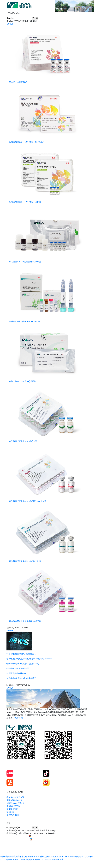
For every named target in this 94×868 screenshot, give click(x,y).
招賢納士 (10, 812)
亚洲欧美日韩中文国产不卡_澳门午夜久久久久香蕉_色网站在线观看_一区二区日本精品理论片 (41, 857)
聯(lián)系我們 (13, 815)
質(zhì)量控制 (12, 809)
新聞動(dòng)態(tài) (15, 803)
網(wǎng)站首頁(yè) (15, 797)
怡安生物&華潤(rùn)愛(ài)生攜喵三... (22, 678)
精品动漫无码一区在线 (53, 859)
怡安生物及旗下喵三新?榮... (18, 669)
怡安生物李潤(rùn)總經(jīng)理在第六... (23, 664)
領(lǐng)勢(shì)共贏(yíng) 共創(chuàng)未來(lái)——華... (30, 659)
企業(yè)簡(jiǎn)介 (14, 800)
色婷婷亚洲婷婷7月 (35, 859)
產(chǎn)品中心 (13, 806)
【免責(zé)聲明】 (51, 833)
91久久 (85, 857)
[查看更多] (18, 718)
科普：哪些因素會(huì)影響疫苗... (21, 654)
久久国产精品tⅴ (19, 859)
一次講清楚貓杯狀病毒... (17, 673)
